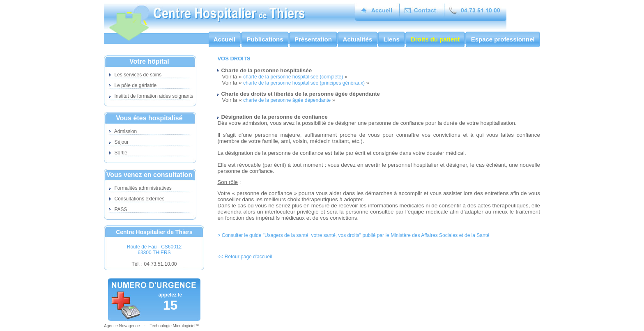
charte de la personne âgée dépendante (287, 100)
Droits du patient (435, 39)
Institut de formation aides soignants (151, 96)
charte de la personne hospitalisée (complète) (293, 77)
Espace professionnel (503, 39)
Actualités (358, 39)
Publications (265, 39)
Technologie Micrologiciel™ (174, 326)
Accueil (224, 39)
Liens (391, 39)
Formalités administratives (140, 188)
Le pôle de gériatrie (133, 85)
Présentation (313, 39)
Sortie (118, 153)
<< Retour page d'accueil (245, 257)
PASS (118, 209)
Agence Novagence (122, 326)
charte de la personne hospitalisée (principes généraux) (304, 83)
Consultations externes (137, 199)
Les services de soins (135, 75)
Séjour (119, 142)
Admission (123, 131)
